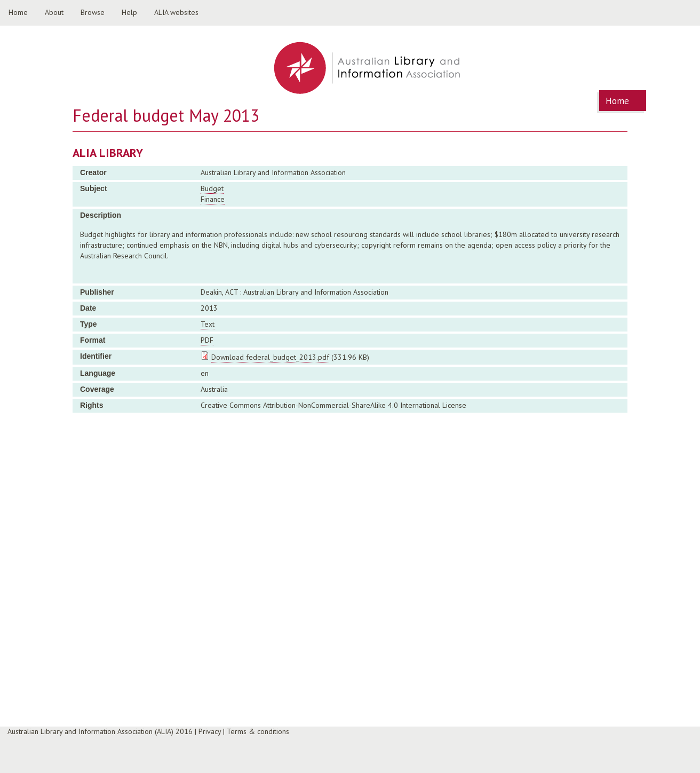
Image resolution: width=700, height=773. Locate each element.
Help (129, 12)
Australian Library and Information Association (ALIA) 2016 (100, 731)
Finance (213, 199)
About (54, 12)
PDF (207, 340)
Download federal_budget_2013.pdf (270, 357)
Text (208, 324)
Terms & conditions (258, 731)
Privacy (210, 731)
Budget (212, 188)
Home (18, 12)
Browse (93, 12)
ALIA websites (176, 12)
